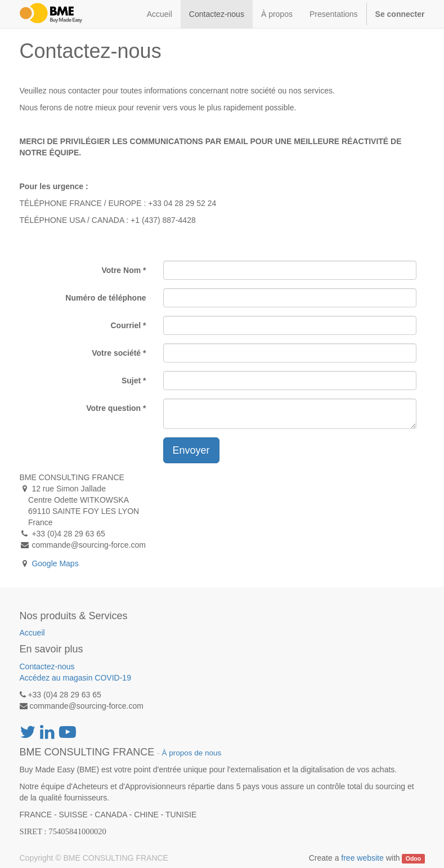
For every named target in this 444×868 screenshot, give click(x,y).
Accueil (32, 633)
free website (362, 858)
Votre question (113, 408)
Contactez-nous (47, 666)
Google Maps (55, 563)
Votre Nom (121, 270)
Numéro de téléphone (106, 298)
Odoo (413, 858)
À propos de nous (191, 753)
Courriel (125, 325)
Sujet (131, 381)
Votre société (116, 353)
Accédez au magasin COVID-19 (75, 678)
